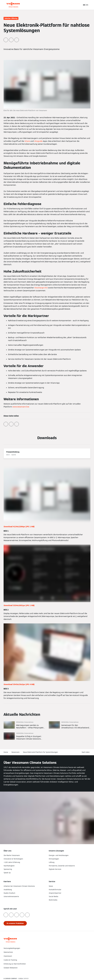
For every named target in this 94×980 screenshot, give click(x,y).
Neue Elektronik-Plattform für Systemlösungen (40, 752)
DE (84, 5)
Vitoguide (38, 141)
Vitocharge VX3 (41, 288)
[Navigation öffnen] (91, 5)
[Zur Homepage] (13, 5)
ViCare (27, 141)
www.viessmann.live (21, 407)
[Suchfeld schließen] (79, 5)
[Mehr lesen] (24, 725)
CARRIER (26, 978)
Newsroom (16, 752)
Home (6, 752)
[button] (47, 972)
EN (87, 5)
